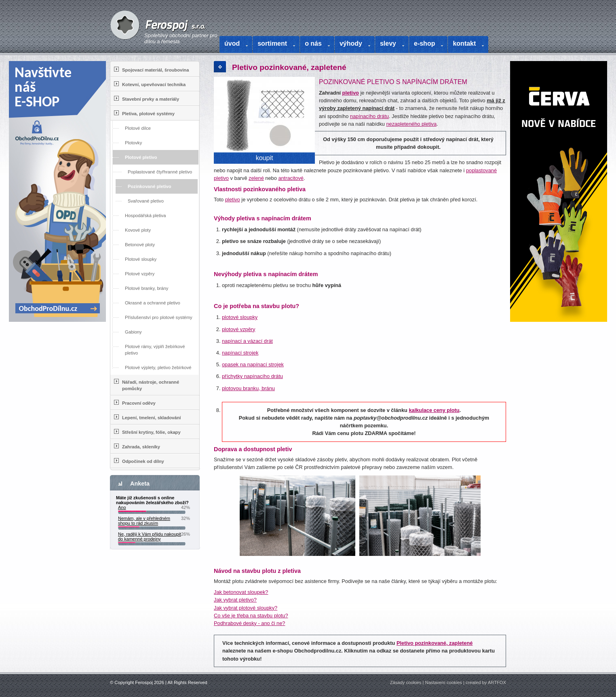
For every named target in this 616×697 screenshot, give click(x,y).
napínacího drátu (369, 116)
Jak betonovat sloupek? (241, 592)
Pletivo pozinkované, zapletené (435, 643)
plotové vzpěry (239, 329)
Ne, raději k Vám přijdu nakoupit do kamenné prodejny (150, 536)
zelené (256, 178)
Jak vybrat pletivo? (235, 600)
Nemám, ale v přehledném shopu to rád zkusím (144, 521)
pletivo (351, 93)
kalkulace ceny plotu (434, 410)
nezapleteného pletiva (411, 124)
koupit (265, 158)
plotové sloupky (240, 317)
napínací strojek (240, 353)
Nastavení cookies (444, 682)
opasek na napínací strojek (253, 364)
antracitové (291, 178)
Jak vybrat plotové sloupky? (246, 608)
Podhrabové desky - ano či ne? (249, 623)
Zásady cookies (406, 682)
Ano (122, 507)
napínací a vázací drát (247, 341)
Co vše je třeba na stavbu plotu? (251, 616)
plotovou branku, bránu (248, 388)
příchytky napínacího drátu (252, 376)
